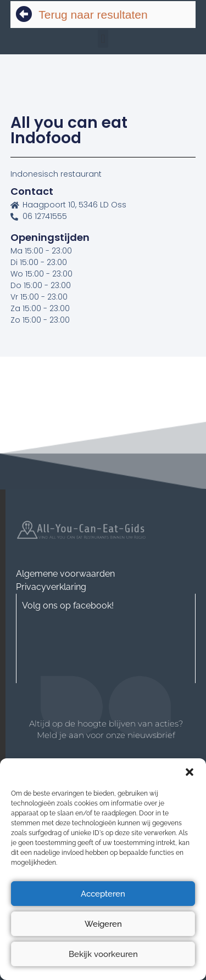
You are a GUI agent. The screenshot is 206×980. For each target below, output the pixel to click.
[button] (190, 772)
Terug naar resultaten (93, 15)
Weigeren (103, 924)
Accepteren (103, 894)
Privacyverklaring (51, 587)
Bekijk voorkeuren (103, 954)
